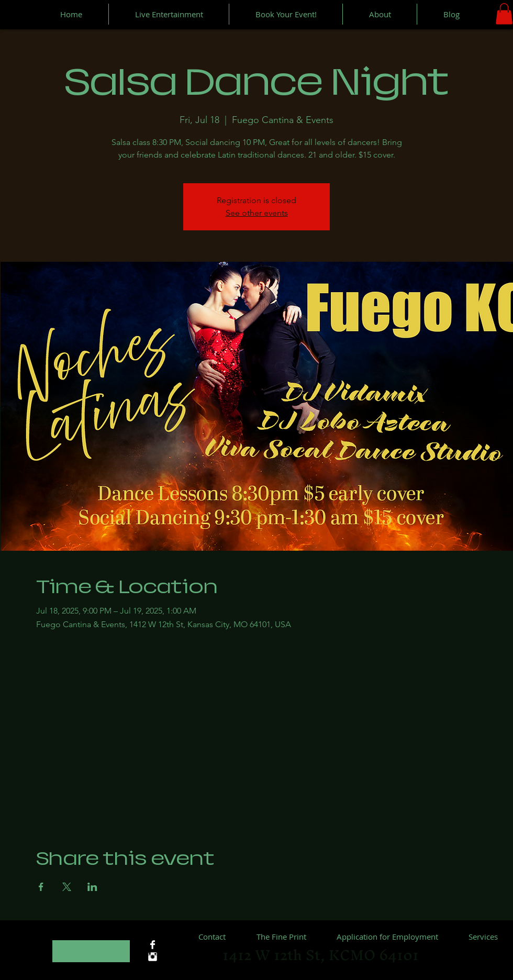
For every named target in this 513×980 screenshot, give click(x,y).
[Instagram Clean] (153, 957)
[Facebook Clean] (153, 945)
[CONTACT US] (91, 951)
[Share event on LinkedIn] (92, 887)
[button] (504, 14)
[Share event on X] (67, 887)
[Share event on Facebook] (41, 887)
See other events (257, 213)
